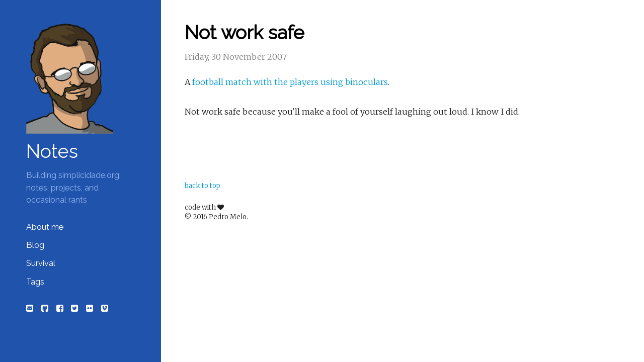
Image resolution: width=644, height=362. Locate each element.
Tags (35, 282)
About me (45, 227)
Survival (41, 263)
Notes (52, 151)
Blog (35, 245)
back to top (203, 186)
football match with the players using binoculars (290, 82)
